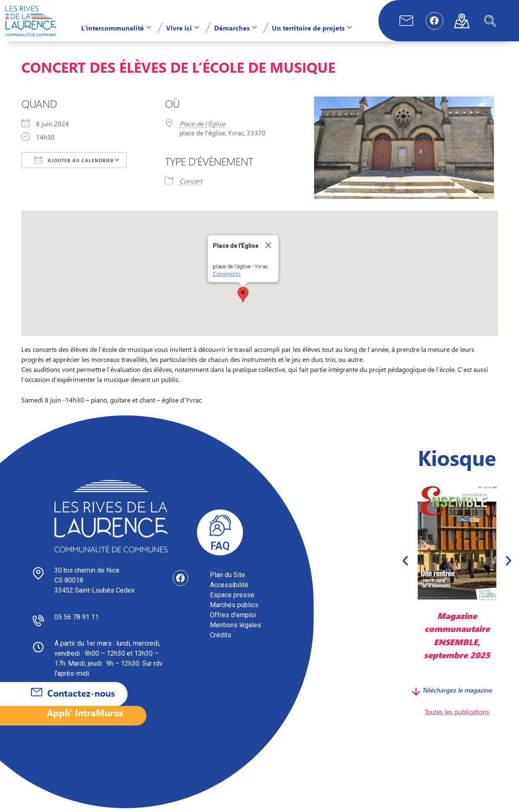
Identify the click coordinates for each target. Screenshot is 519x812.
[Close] (268, 249)
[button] (243, 298)
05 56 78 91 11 (77, 621)
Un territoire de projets (312, 28)
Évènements (226, 278)
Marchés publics (234, 609)
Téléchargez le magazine (457, 694)
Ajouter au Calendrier (74, 164)
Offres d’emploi (233, 619)
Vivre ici (183, 28)
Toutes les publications (457, 715)
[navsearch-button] (490, 21)
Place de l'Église (202, 127)
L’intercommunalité (116, 28)
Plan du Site (228, 579)
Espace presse (232, 599)
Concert (191, 185)
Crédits (221, 639)
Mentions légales (235, 629)
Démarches (235, 28)
